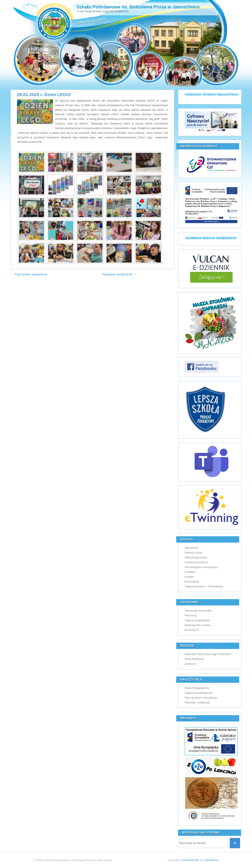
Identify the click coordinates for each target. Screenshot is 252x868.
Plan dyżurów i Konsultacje (201, 698)
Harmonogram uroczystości (201, 567)
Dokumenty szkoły (196, 557)
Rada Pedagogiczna (197, 688)
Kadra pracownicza (196, 562)
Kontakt (189, 577)
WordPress (212, 860)
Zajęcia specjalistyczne (199, 693)
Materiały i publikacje (197, 702)
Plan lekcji (191, 615)
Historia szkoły (193, 553)
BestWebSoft (191, 860)
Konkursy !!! (192, 630)
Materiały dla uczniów (198, 625)
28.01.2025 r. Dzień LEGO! (44, 94)
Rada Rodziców (194, 659)
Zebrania (190, 664)
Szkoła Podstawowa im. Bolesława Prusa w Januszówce (138, 7)
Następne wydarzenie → (119, 274)
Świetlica (190, 572)
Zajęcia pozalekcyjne (197, 620)
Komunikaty (192, 582)
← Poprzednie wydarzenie (29, 274)
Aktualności (192, 548)
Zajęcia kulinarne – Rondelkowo (204, 586)
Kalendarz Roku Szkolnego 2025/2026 (208, 654)
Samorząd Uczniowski (198, 611)
